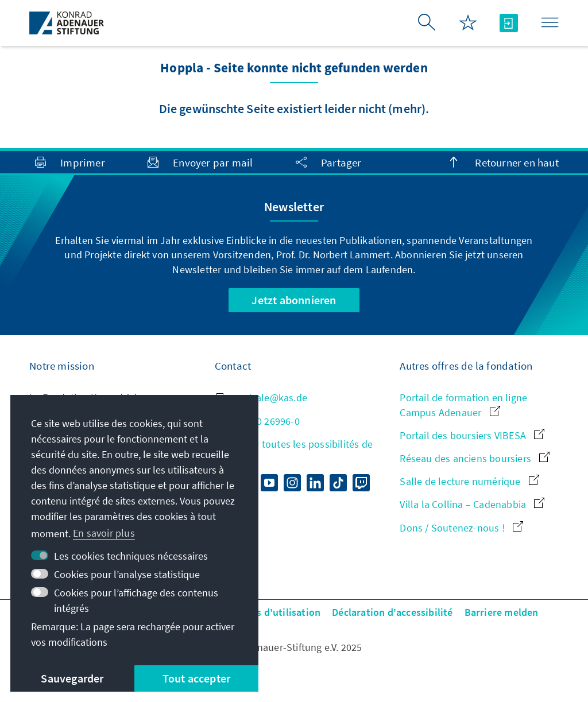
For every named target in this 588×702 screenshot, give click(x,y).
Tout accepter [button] (197, 678)
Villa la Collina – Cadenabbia (472, 504)
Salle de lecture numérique (469, 481)
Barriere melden (502, 612)
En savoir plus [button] (104, 533)
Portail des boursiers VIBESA (472, 435)
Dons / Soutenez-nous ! (461, 528)
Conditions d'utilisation (266, 612)
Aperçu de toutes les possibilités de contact (294, 451)
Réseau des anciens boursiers (475, 458)
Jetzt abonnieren (294, 300)
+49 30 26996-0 (257, 421)
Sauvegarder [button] (72, 678)
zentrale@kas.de (261, 397)
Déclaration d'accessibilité (392, 612)
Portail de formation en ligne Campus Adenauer (463, 405)
